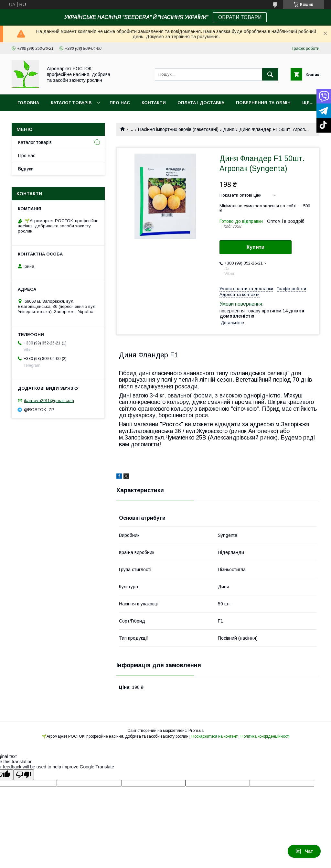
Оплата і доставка (201, 103)
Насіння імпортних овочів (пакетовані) (178, 129)
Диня (229, 129)
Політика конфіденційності (265, 736)
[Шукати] (270, 74)
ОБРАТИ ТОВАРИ (240, 17)
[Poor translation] (24, 775)
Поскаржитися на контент (214, 736)
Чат (304, 851)
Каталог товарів (71, 103)
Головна (28, 103)
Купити (256, 247)
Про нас (120, 103)
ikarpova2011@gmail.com (49, 401)
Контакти (154, 103)
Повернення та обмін (263, 103)
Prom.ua (196, 731)
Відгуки (26, 169)
